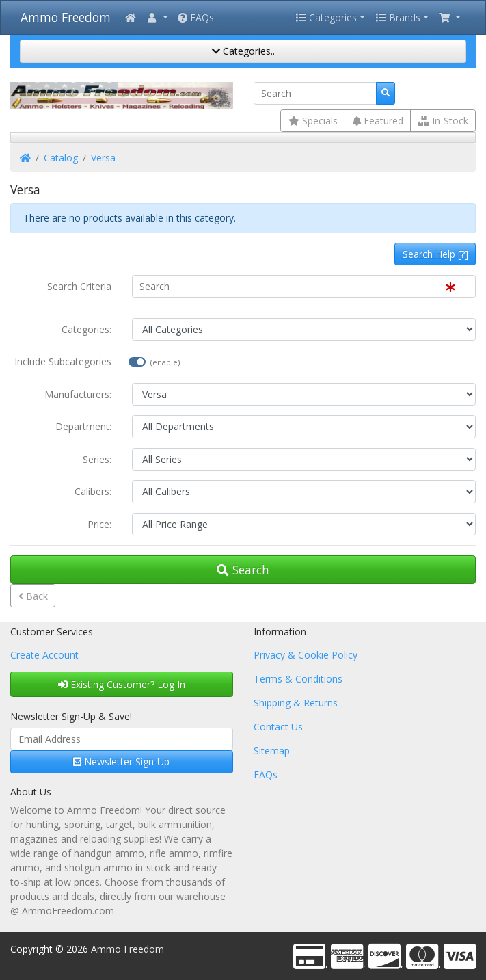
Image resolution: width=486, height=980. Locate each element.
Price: (99, 524)
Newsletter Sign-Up (121, 762)
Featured (378, 121)
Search (243, 570)
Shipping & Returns (296, 703)
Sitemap (272, 751)
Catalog (61, 158)
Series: (97, 459)
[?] (435, 254)
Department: (83, 426)
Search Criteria (79, 286)
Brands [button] (398, 17)
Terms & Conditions (298, 679)
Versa (103, 158)
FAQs (196, 17)
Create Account (44, 655)
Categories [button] (326, 17)
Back (33, 596)
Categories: (86, 329)
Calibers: (93, 491)
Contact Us (278, 727)
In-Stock (443, 121)
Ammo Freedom (66, 17)
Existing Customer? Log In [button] (122, 684)
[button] (157, 17)
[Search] (315, 94)
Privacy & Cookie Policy (306, 655)
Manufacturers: (78, 394)
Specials (313, 121)
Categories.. (243, 51)
